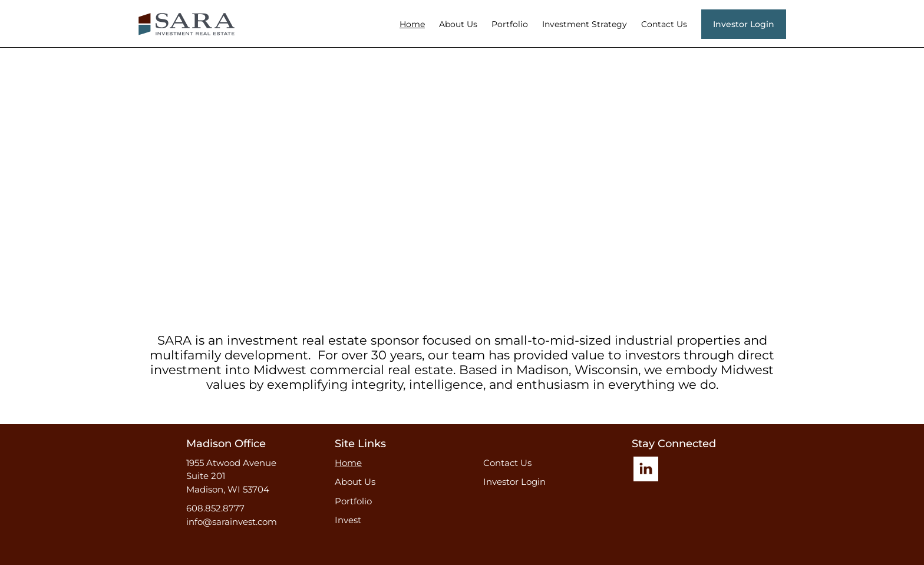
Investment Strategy (585, 24)
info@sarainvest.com (232, 522)
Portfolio (510, 24)
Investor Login (514, 482)
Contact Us (664, 24)
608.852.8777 (215, 508)
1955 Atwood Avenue (231, 463)
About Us (458, 24)
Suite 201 (206, 476)
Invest (348, 520)
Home (412, 24)
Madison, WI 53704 (228, 489)
